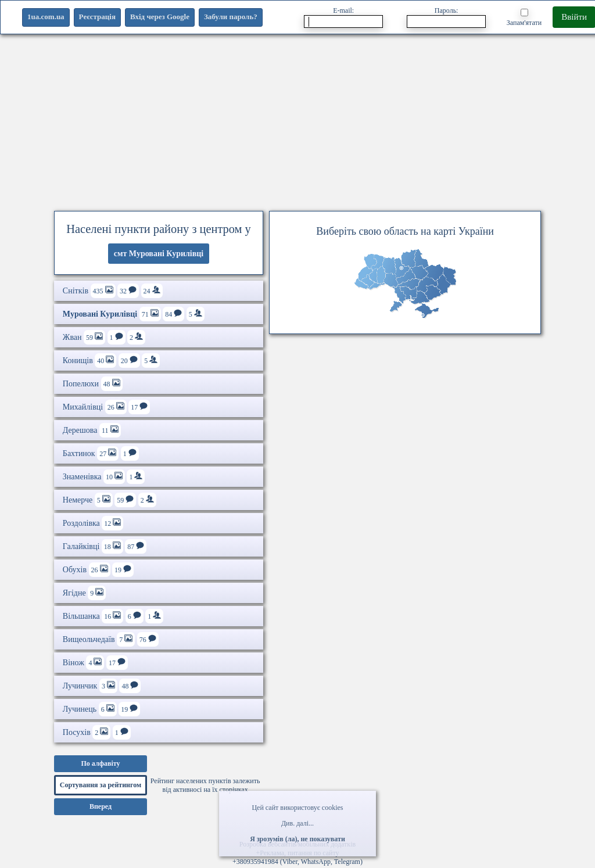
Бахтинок (101, 453)
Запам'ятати (524, 18)
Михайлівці (106, 407)
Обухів (98, 570)
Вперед (101, 806)
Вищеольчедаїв (111, 639)
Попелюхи (93, 384)
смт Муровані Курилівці (159, 254)
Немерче (110, 500)
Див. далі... (297, 823)
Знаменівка (104, 477)
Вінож (95, 663)
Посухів (97, 732)
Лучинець (101, 709)
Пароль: (446, 17)
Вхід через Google (160, 17)
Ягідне (84, 593)
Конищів (111, 361)
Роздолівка (93, 523)
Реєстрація (97, 17)
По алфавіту (100, 763)
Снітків (113, 291)
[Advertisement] (297, 119)
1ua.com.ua (46, 17)
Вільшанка (113, 616)
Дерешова (92, 430)
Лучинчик (102, 686)
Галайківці (105, 546)
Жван (104, 337)
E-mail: (343, 17)
